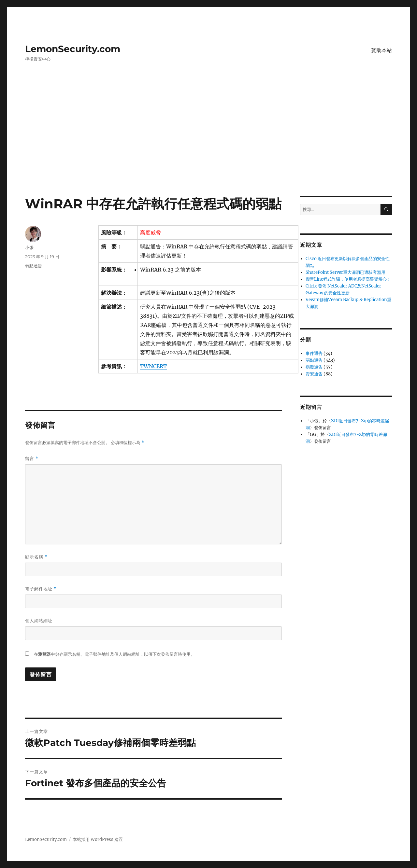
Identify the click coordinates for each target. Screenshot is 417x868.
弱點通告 (34, 266)
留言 (32, 459)
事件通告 (314, 353)
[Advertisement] (208, 147)
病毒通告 (314, 367)
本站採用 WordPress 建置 (98, 840)
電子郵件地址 (41, 589)
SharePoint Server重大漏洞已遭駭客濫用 (345, 272)
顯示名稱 (36, 557)
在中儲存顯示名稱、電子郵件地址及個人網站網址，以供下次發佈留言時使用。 (114, 654)
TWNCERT (153, 366)
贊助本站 (381, 50)
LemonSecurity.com (73, 49)
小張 (29, 247)
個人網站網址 (39, 621)
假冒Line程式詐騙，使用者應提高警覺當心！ (348, 279)
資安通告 (314, 374)
